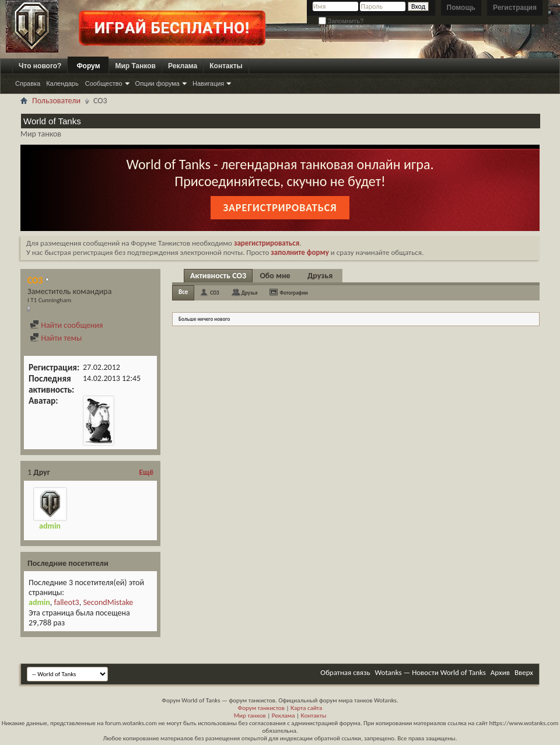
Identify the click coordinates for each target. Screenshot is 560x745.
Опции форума (157, 83)
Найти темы (56, 338)
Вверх (524, 672)
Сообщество (104, 83)
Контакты (226, 66)
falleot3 (66, 602)
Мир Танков (135, 66)
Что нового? (40, 66)
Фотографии (294, 293)
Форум (88, 66)
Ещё (146, 472)
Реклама (183, 66)
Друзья (320, 276)
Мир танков (250, 716)
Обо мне (275, 276)
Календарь (62, 83)
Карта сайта (306, 708)
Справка (28, 83)
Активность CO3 (218, 276)
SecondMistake (108, 602)
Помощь (461, 8)
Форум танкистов (261, 708)
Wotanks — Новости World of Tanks (430, 672)
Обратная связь (345, 672)
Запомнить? (341, 21)
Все (183, 292)
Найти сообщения (66, 325)
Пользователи (56, 101)
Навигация (208, 83)
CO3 (214, 293)
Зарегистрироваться (280, 208)
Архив (500, 672)
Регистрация (515, 8)
